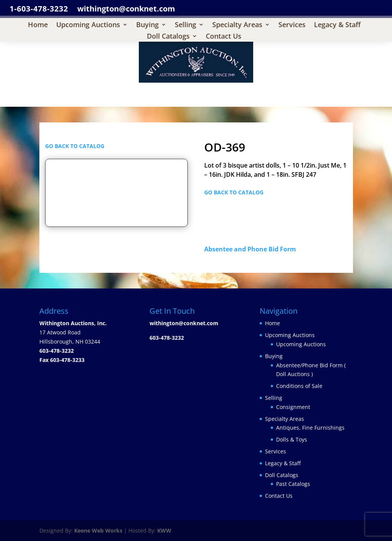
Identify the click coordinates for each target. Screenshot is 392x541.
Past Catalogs (293, 484)
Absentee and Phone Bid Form (252, 249)
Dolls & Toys (292, 439)
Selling (185, 25)
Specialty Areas (237, 25)
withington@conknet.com (184, 323)
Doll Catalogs (168, 37)
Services (292, 25)
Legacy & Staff (337, 25)
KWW (164, 530)
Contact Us (224, 37)
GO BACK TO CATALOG (75, 146)
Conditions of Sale (299, 386)
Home (38, 25)
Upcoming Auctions (88, 25)
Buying (147, 25)
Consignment (293, 407)
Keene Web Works (98, 530)
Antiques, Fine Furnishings (310, 428)
